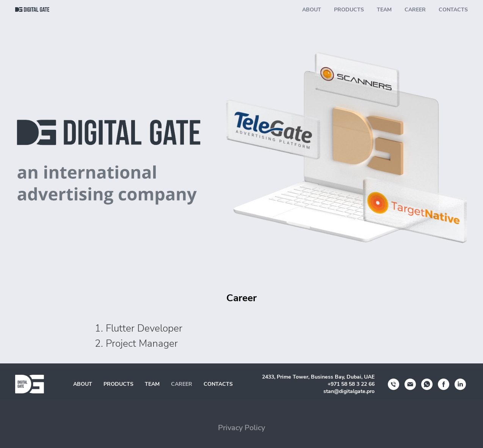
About (312, 10)
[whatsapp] (427, 384)
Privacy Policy (241, 428)
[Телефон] (394, 384)
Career (415, 10)
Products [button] (349, 10)
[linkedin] (460, 384)
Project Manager (142, 343)
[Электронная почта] (410, 384)
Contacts (453, 10)
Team (384, 10)
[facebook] (444, 384)
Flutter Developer (144, 328)
